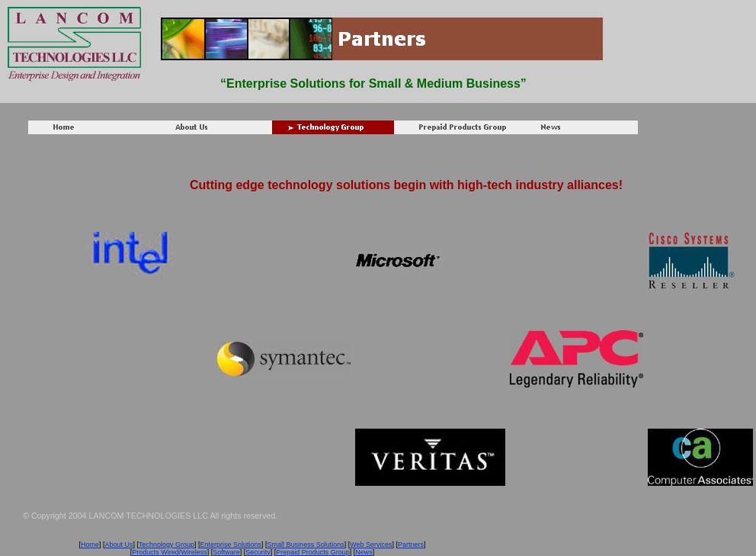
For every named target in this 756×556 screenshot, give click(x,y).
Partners (411, 545)
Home (90, 545)
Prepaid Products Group (313, 552)
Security (258, 552)
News (364, 552)
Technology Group (167, 545)
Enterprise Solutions (231, 545)
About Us (119, 545)
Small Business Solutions (306, 545)
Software (226, 552)
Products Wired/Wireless (170, 552)
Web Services (371, 545)
